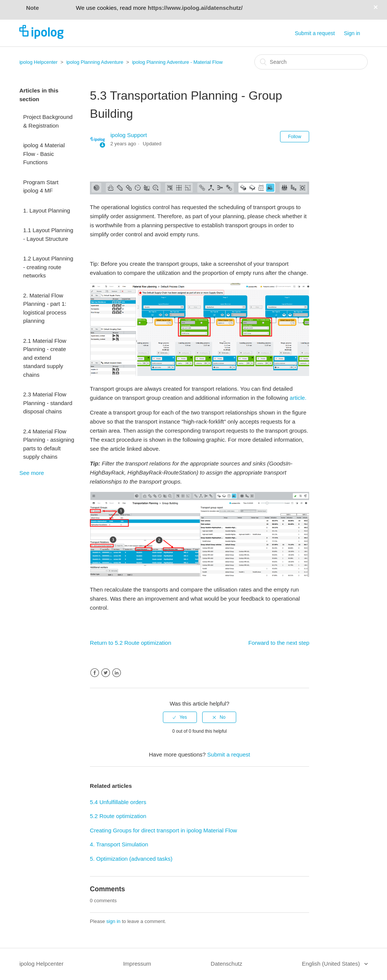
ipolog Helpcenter (38, 62)
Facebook (95, 673)
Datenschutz (227, 964)
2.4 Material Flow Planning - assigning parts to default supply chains (49, 444)
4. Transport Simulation (119, 844)
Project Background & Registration (48, 121)
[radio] (180, 717)
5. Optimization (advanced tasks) (131, 859)
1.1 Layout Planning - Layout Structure (48, 234)
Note (33, 8)
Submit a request (315, 33)
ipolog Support (129, 135)
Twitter (106, 673)
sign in (113, 921)
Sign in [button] (352, 33)
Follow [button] (295, 137)
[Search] (311, 62)
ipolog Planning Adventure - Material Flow (177, 62)
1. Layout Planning (46, 210)
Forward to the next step (279, 643)
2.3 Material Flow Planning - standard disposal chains (48, 403)
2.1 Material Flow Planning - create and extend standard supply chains (45, 358)
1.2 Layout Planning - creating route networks (48, 267)
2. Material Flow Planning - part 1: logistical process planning (45, 308)
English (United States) (332, 964)
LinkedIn (117, 673)
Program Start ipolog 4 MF (41, 186)
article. (298, 398)
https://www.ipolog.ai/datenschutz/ (195, 8)
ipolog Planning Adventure (95, 62)
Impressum (137, 964)
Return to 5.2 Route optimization (131, 643)
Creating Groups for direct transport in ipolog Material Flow (163, 830)
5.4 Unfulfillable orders (118, 802)
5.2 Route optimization (118, 816)
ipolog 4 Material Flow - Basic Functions (44, 154)
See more (32, 473)
